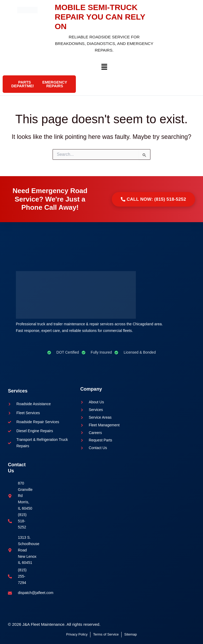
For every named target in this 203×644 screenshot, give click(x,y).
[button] (104, 68)
